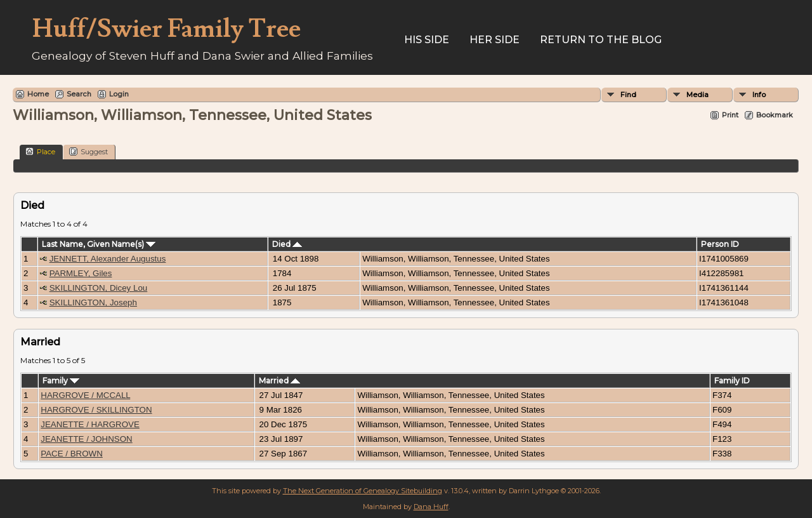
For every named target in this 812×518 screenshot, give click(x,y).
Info (759, 95)
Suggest (88, 151)
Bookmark (775, 115)
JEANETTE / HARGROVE (90, 424)
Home (38, 94)
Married (279, 381)
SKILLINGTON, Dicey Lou (99, 288)
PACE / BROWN (72, 454)
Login (119, 94)
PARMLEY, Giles (81, 273)
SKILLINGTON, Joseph (93, 302)
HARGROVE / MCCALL (85, 395)
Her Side (494, 40)
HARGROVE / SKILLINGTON (96, 410)
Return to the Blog (601, 40)
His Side (427, 40)
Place (40, 151)
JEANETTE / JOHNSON (86, 439)
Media (697, 95)
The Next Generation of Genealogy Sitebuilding (363, 491)
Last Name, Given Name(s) (99, 244)
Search (79, 94)
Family (61, 381)
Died (287, 244)
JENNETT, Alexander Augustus (108, 259)
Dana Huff (431, 507)
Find (628, 95)
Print (730, 115)
